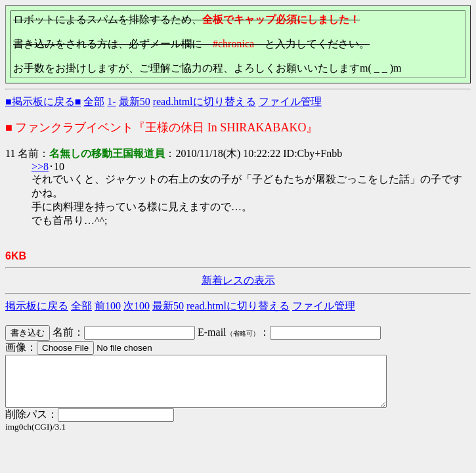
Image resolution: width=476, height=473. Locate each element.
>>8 (40, 167)
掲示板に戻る (37, 306)
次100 (137, 306)
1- (111, 101)
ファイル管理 (290, 101)
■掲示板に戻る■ (43, 101)
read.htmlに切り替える (205, 101)
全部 (94, 101)
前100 (108, 306)
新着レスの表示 (238, 280)
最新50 (135, 101)
